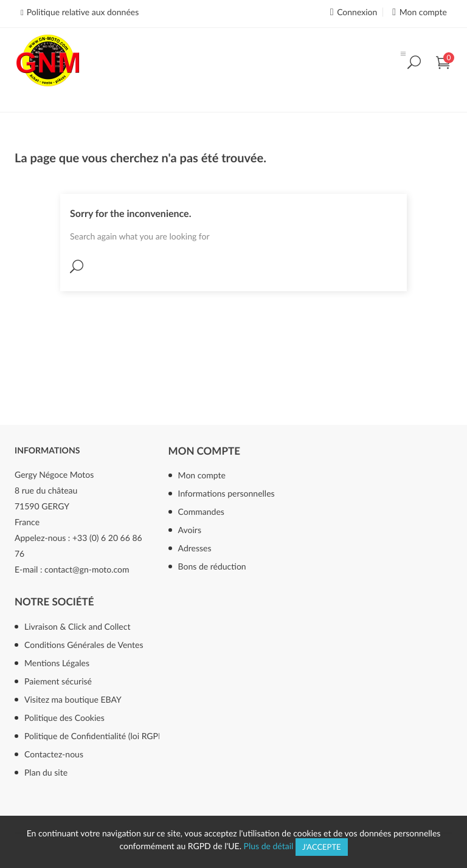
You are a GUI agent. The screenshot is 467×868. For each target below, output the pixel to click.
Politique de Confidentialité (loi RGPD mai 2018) (109, 736)
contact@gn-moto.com (87, 569)
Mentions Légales (57, 663)
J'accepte (322, 847)
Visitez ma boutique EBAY (73, 699)
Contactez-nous (54, 754)
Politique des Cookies (64, 718)
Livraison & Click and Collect (77, 626)
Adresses (195, 548)
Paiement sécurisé (58, 681)
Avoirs (190, 530)
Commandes (201, 511)
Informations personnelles (227, 493)
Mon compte (204, 451)
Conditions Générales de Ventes (84, 645)
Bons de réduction (212, 566)
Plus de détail (269, 846)
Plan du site (46, 772)
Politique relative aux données (83, 12)
